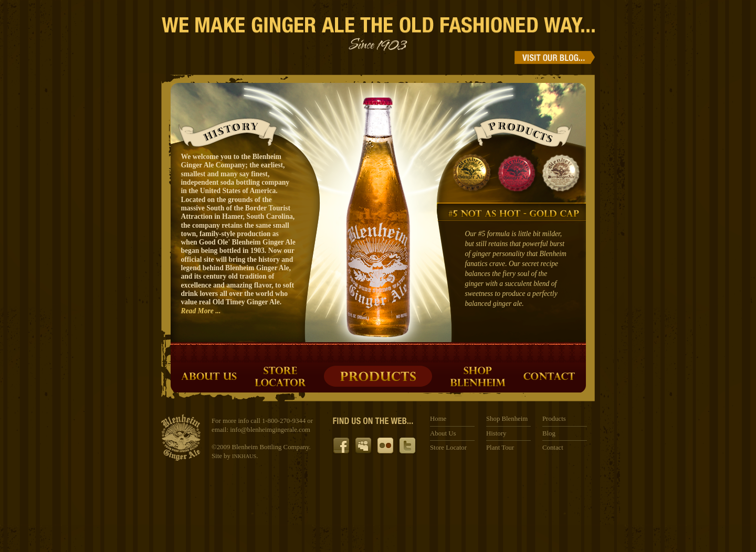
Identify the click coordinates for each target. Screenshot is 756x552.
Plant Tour (500, 448)
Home (438, 419)
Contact (553, 448)
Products (554, 419)
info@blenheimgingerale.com (270, 430)
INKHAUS (244, 456)
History (496, 433)
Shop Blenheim (507, 419)
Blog (549, 433)
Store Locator (448, 448)
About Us (443, 433)
